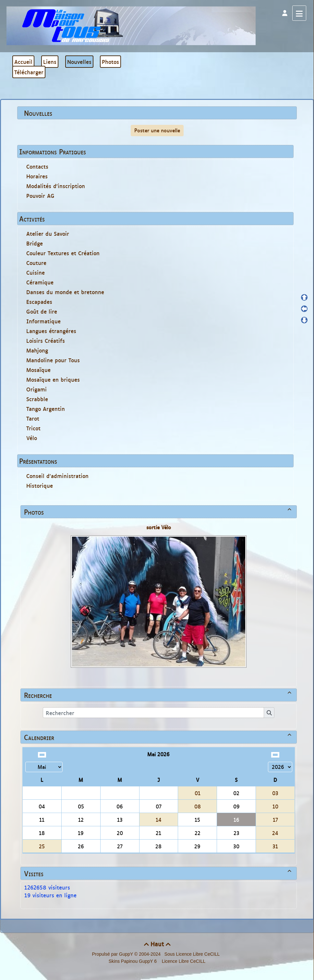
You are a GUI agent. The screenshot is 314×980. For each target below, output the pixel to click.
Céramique (40, 282)
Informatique (43, 321)
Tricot (33, 428)
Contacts (37, 166)
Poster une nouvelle (157, 130)
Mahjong (37, 350)
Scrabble (37, 399)
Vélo (32, 438)
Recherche (159, 695)
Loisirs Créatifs (46, 341)
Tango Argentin (46, 409)
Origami (36, 389)
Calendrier (159, 737)
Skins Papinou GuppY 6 (134, 961)
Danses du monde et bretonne (65, 292)
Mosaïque (38, 370)
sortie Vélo (159, 527)
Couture (36, 263)
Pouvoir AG (40, 196)
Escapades (39, 302)
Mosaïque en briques (53, 379)
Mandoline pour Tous (53, 360)
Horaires (37, 176)
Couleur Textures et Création (63, 253)
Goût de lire (42, 311)
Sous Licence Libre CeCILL (193, 954)
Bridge (35, 243)
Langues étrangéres (51, 331)
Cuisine (36, 272)
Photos (159, 512)
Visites (159, 873)
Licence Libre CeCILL (183, 961)
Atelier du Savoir (48, 233)
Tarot (33, 418)
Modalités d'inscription (56, 186)
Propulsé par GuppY (113, 954)
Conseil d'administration (57, 476)
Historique (40, 485)
